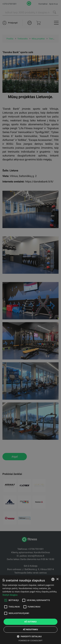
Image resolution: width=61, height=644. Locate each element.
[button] (31, 636)
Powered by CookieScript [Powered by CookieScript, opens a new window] (30, 641)
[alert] (30, 322)
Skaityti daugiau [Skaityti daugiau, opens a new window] (10, 595)
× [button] (57, 579)
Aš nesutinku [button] (30, 629)
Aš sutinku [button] (30, 622)
